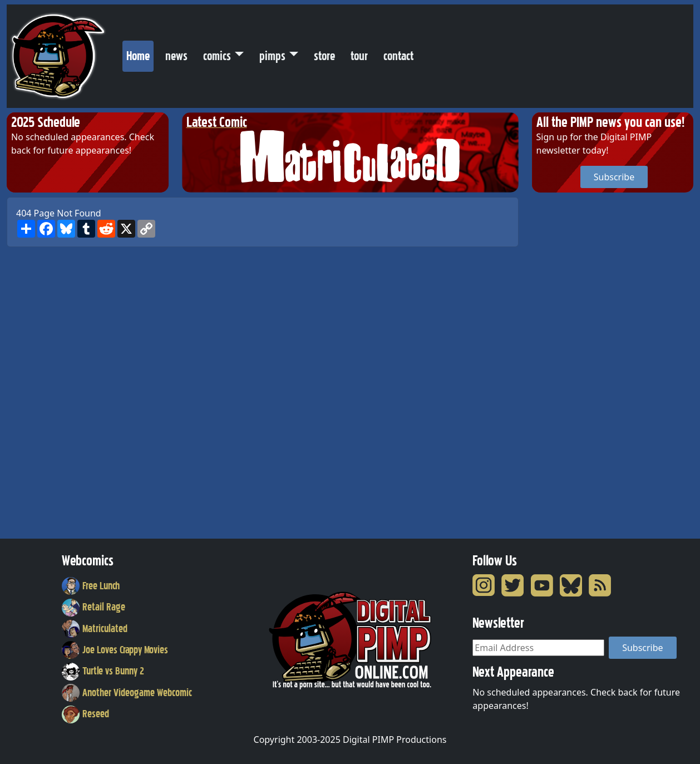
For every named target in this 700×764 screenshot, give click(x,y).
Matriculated (95, 629)
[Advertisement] (576, 364)
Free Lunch (91, 586)
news (176, 56)
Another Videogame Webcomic (127, 693)
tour (359, 56)
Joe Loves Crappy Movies (115, 650)
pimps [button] (272, 56)
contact (398, 56)
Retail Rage (93, 607)
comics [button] (217, 56)
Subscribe (614, 177)
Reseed (85, 714)
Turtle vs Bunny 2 (103, 671)
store (324, 56)
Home (140, 53)
